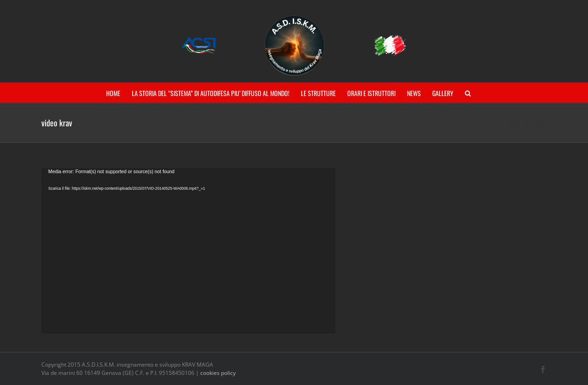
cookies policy (218, 373)
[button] (468, 93)
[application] (188, 251)
